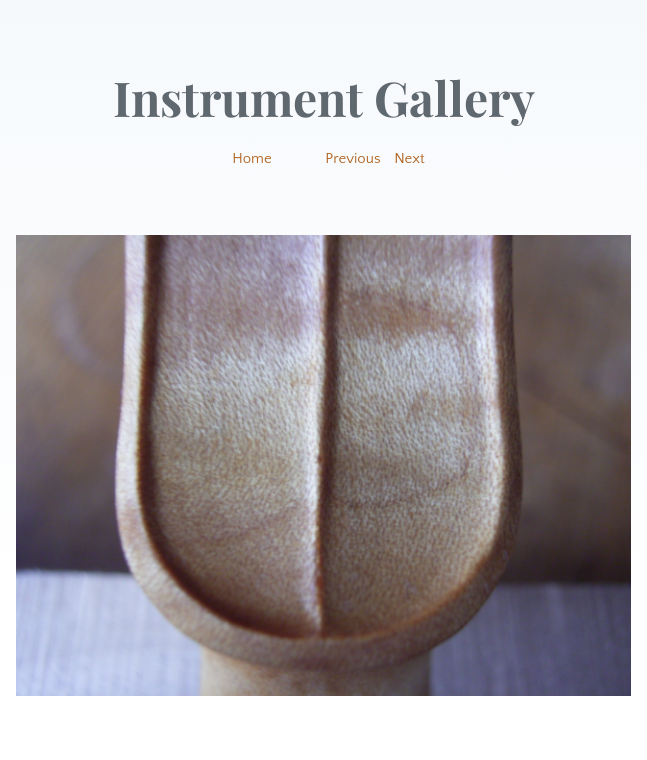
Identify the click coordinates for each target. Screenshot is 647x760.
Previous (352, 158)
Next (409, 158)
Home (251, 158)
